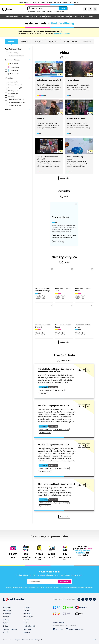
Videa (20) (25, 41)
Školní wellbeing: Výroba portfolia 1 (54, 445)
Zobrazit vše (64, 178)
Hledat (63, 8)
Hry (59, 16)
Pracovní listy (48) (70, 41)
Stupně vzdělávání (12, 16)
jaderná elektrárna (47, 12)
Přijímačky (65, 16)
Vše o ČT (77, 2)
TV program (58, 2)
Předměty (26, 16)
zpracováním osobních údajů (83, 588)
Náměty (42, 16)
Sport (43, 2)
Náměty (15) (53, 41)
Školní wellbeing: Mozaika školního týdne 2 (57, 484)
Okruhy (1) (38, 41)
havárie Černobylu (59, 12)
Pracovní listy (51, 16)
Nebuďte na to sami (62, 33)
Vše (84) (11, 41)
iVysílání (49, 2)
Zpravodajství (35, 2)
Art (71, 2)
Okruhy (35, 16)
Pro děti (66, 2)
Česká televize (24, 2)
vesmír (39, 12)
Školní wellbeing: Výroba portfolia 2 (54, 406)
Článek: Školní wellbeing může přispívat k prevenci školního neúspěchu (56, 370)
